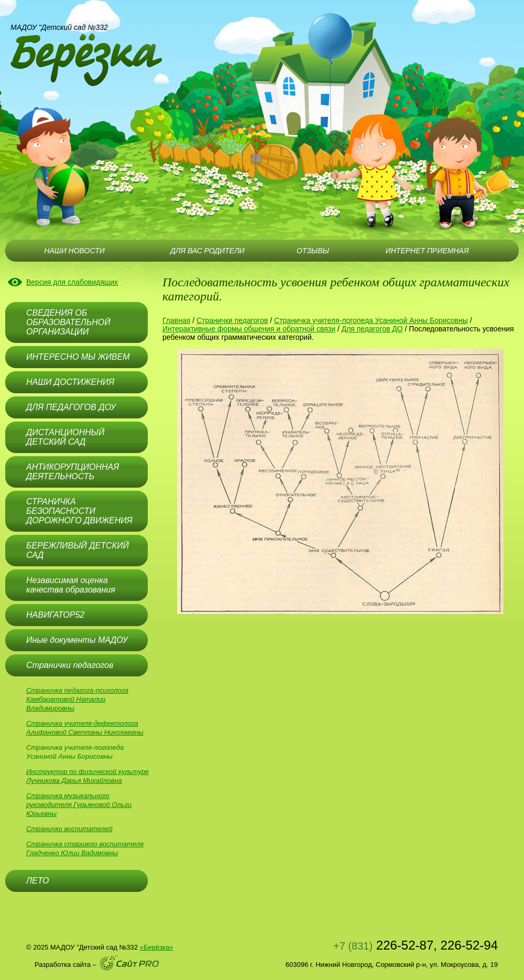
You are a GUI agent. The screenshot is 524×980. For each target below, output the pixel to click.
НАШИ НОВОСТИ (74, 251)
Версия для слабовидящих (72, 282)
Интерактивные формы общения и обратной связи (249, 329)
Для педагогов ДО (372, 329)
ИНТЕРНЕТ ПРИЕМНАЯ (427, 251)
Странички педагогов (232, 320)
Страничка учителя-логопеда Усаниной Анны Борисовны (371, 320)
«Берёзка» (157, 947)
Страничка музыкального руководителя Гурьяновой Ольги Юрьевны (79, 805)
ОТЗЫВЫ (313, 251)
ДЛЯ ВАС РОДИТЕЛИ (207, 251)
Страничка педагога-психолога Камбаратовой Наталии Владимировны (77, 699)
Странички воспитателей (69, 829)
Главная (176, 320)
